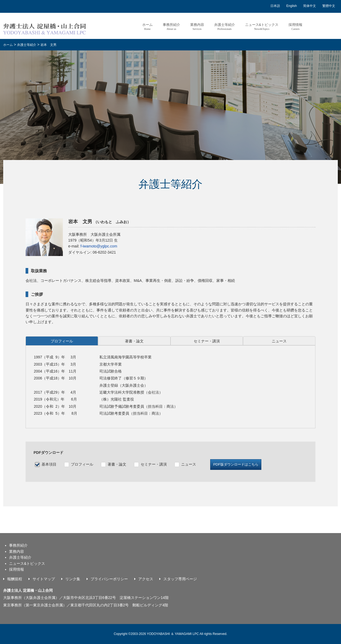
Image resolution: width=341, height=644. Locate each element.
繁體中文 (329, 6)
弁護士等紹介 (224, 27)
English (292, 6)
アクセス (146, 579)
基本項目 (49, 464)
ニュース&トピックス (262, 27)
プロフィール (82, 464)
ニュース (189, 464)
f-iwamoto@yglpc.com (99, 246)
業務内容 (197, 27)
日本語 (275, 6)
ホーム (147, 27)
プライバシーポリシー (109, 579)
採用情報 (295, 27)
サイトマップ (44, 579)
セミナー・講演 (154, 464)
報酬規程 (15, 579)
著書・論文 (117, 464)
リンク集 (73, 579)
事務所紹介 (171, 27)
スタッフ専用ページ (180, 579)
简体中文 (310, 6)
